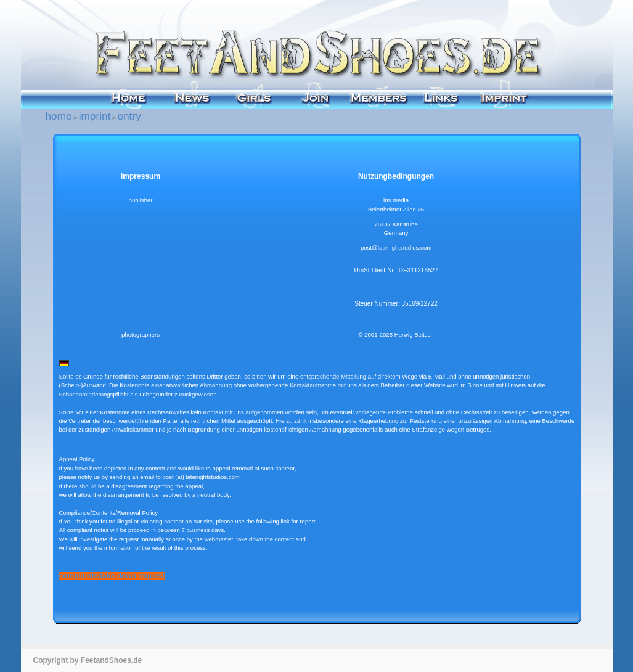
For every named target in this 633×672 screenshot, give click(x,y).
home (59, 116)
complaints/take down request (112, 576)
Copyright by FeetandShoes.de (88, 660)
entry (129, 116)
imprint (95, 116)
